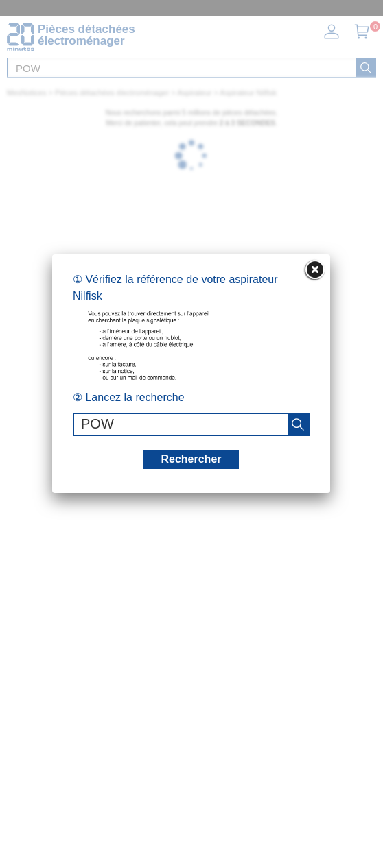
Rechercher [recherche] (191, 459)
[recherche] (298, 424)
